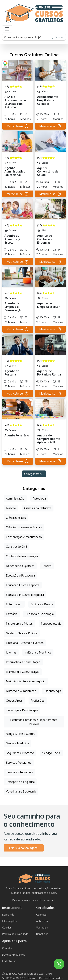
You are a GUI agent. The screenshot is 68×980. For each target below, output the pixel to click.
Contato (7, 948)
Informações (9, 921)
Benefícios (42, 934)
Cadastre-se (9, 961)
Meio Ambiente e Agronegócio (26, 681)
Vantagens (42, 928)
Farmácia (12, 614)
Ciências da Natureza (38, 508)
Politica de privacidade (15, 934)
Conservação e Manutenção (24, 537)
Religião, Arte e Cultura (21, 734)
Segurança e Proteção (20, 753)
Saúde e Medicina (17, 743)
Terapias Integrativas (19, 772)
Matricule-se (18, 126)
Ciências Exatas (16, 518)
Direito (47, 566)
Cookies (7, 928)
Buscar (57, 37)
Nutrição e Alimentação (21, 691)
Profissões (38, 701)
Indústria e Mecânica (38, 652)
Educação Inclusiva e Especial (25, 595)
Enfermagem (14, 604)
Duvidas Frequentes (14, 955)
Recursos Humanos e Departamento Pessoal (34, 722)
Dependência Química (20, 566)
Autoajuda (39, 498)
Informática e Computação (23, 662)
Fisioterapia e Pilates (19, 624)
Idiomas (11, 652)
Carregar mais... (34, 474)
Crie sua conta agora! (24, 848)
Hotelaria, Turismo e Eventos (25, 643)
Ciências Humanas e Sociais (24, 527)
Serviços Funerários (19, 763)
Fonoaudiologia (51, 624)
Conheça (41, 915)
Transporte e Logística (20, 782)
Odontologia (53, 691)
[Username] (25, 37)
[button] (7, 29)
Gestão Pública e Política (22, 633)
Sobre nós (8, 915)
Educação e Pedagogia (20, 575)
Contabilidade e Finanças (22, 556)
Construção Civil (16, 547)
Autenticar (42, 921)
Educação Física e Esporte (23, 585)
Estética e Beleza (42, 604)
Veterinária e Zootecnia (21, 791)
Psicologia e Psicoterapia (22, 710)
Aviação (11, 508)
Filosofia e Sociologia (40, 614)
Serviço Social (51, 753)
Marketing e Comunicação (23, 672)
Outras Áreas (14, 701)
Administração (15, 498)
